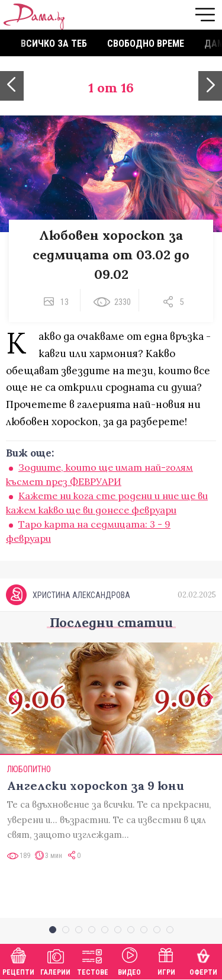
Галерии (55, 960)
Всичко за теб (54, 44)
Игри (166, 960)
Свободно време (146, 44)
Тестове (93, 960)
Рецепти (18, 960)
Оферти (203, 960)
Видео (129, 960)
